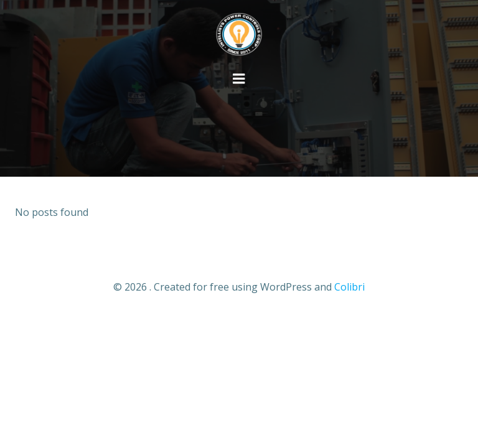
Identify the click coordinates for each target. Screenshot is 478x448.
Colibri (349, 287)
